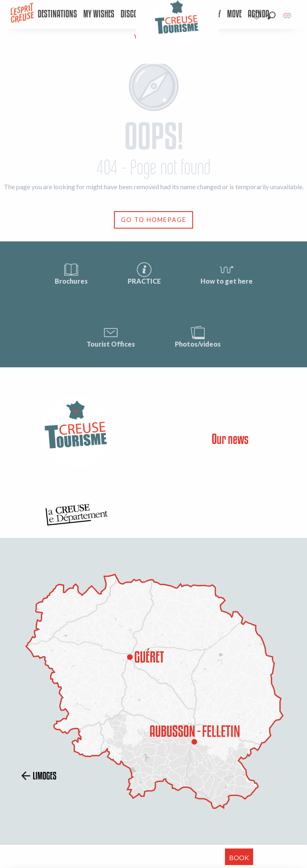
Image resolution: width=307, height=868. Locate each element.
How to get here (227, 273)
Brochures (71, 273)
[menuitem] (58, 14)
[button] (272, 16)
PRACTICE (144, 273)
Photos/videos (198, 336)
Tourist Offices (111, 336)
